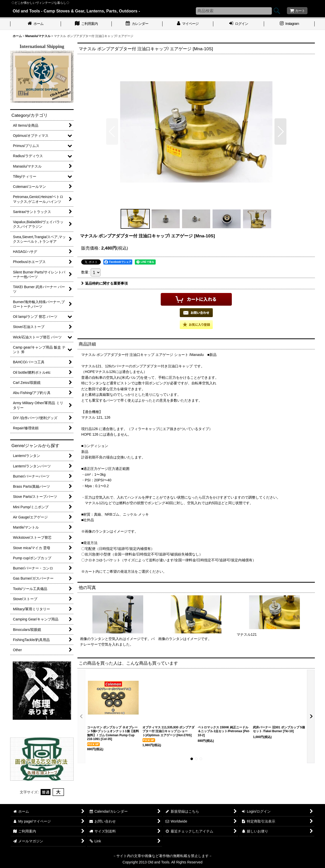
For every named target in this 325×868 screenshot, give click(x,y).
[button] (112, 132)
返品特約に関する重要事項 (104, 283)
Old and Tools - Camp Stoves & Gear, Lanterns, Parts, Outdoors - (76, 11)
